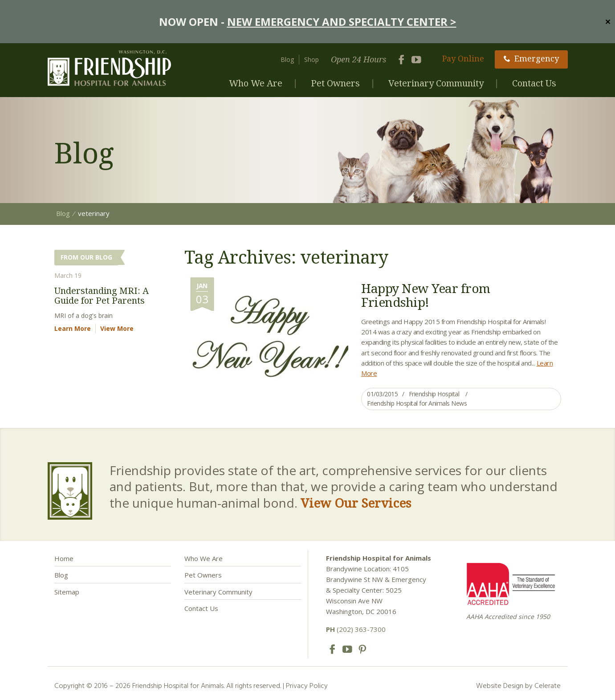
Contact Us (534, 83)
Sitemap (67, 592)
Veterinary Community (436, 83)
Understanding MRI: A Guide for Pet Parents (102, 295)
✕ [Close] (608, 21)
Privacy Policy (307, 685)
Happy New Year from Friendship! (426, 295)
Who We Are (256, 83)
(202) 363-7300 (356, 629)
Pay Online (463, 58)
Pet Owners (335, 83)
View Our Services (356, 503)
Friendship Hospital (434, 394)
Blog (287, 59)
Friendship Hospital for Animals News (417, 403)
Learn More (73, 328)
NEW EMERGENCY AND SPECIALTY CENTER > (342, 22)
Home (64, 558)
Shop (312, 59)
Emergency (531, 58)
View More (117, 328)
